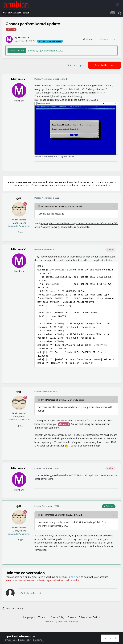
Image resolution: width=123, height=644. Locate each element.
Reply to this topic (105, 65)
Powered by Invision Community (62, 621)
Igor (18, 198)
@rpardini (64, 424)
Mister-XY (23, 37)
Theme (43, 617)
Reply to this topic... (32, 593)
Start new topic (75, 65)
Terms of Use (10, 640)
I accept (110, 638)
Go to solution (17, 51)
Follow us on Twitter (89, 617)
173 (20, 232)
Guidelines (38, 640)
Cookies (72, 617)
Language (29, 617)
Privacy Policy (57, 617)
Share (87, 39)
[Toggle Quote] (39, 206)
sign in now (75, 577)
